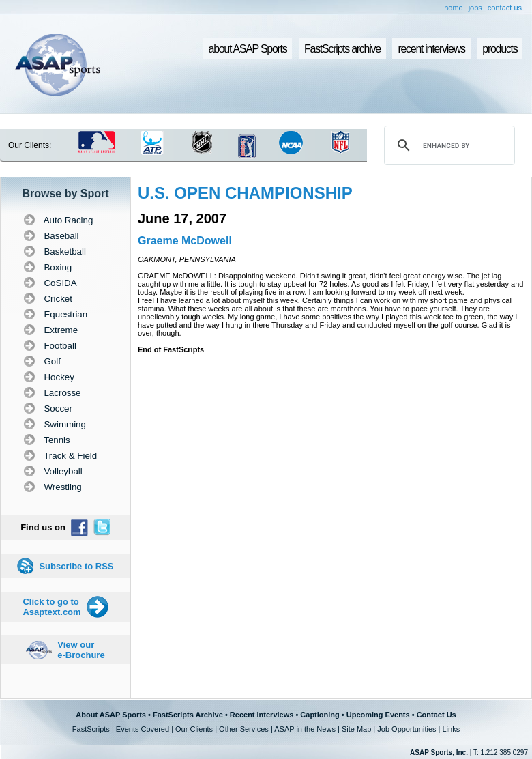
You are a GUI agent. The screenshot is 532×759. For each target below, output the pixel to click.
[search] (447, 145)
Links (451, 729)
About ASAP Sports (111, 715)
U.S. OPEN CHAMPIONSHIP (245, 193)
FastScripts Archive (188, 715)
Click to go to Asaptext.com (51, 607)
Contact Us (437, 715)
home (454, 8)
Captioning (320, 715)
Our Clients (194, 729)
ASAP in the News (305, 729)
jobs (475, 8)
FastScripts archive (342, 49)
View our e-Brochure (81, 650)
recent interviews (431, 49)
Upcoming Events (378, 715)
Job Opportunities (407, 729)
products (500, 49)
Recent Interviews (262, 715)
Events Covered (143, 729)
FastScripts (91, 729)
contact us (505, 8)
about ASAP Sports (248, 49)
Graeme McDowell (185, 241)
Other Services (244, 729)
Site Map (356, 729)
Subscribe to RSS (76, 566)
